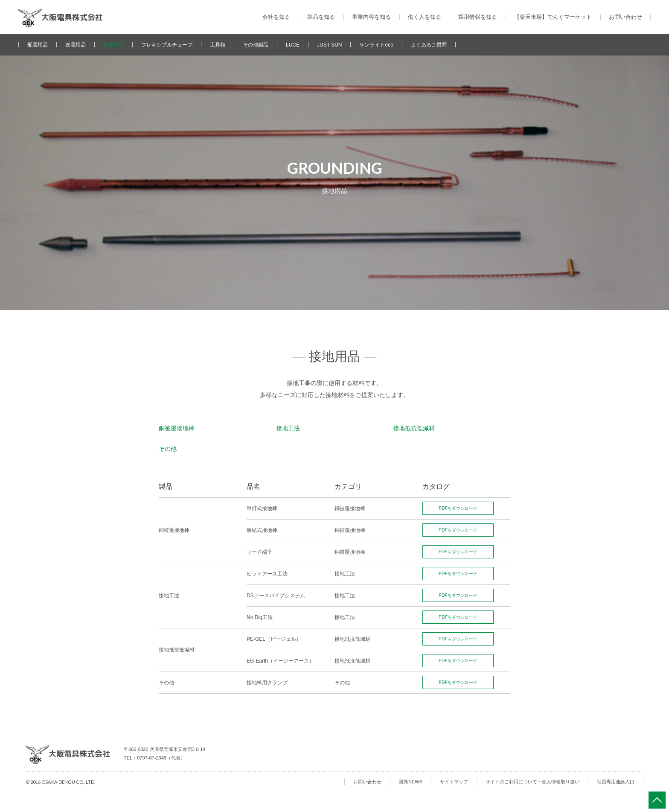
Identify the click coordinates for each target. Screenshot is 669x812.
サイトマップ (454, 780)
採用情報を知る (478, 17)
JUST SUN (329, 45)
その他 (168, 449)
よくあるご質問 (429, 45)
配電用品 (38, 45)
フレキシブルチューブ (167, 45)
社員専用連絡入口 (616, 780)
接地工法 (288, 428)
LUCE (293, 45)
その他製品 (256, 45)
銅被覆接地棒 (177, 428)
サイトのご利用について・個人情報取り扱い (532, 780)
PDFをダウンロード (461, 508)
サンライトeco (376, 45)
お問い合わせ (625, 17)
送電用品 (76, 45)
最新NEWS (411, 780)
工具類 (218, 45)
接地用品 (113, 45)
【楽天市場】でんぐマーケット (553, 17)
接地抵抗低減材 (414, 428)
